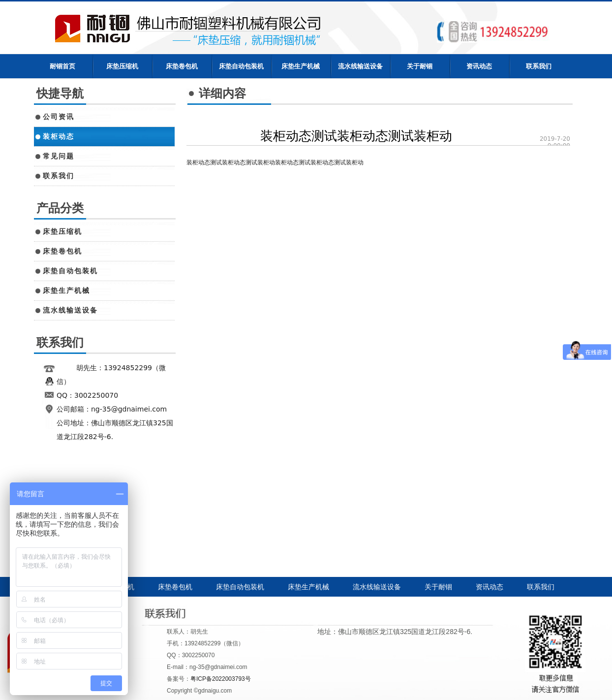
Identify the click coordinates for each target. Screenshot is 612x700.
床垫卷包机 (182, 66)
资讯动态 (479, 66)
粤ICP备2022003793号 (221, 679)
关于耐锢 (420, 66)
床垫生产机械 (301, 66)
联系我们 (539, 66)
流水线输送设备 (360, 66)
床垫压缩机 (122, 66)
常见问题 (59, 156)
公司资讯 (59, 117)
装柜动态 (59, 136)
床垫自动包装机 (241, 66)
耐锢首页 (62, 66)
